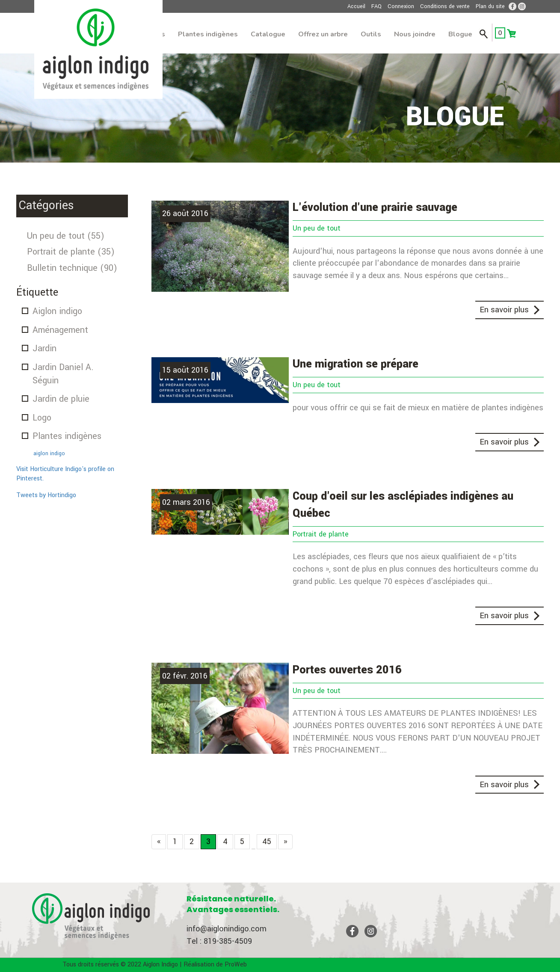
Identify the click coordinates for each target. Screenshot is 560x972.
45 (267, 842)
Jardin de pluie (61, 399)
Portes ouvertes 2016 (347, 670)
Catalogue (268, 34)
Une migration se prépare (356, 364)
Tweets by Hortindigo (46, 495)
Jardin (44, 348)
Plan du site (490, 6)
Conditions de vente (445, 6)
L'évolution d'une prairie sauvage (375, 207)
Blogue (460, 34)
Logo (42, 418)
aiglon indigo (49, 453)
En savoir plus (504, 310)
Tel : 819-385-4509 (219, 941)
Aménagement (60, 330)
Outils (371, 34)
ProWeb (236, 965)
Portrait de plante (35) (71, 252)
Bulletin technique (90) (72, 268)
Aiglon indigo (57, 311)
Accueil (356, 6)
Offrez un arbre (323, 34)
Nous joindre (415, 34)
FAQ (376, 6)
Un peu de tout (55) (66, 236)
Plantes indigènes (208, 34)
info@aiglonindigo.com (227, 929)
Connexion (401, 6)
